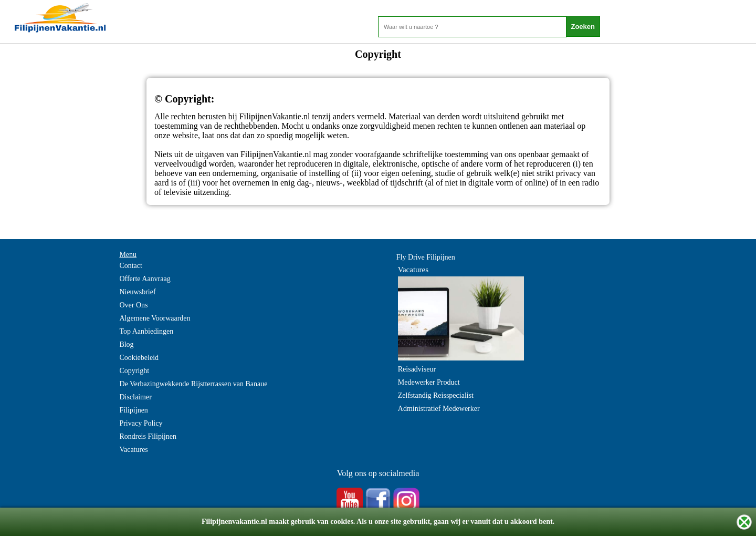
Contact (131, 266)
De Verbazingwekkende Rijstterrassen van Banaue (193, 384)
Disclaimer (135, 397)
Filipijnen (133, 410)
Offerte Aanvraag (145, 279)
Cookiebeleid (139, 358)
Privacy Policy (141, 423)
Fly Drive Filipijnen (426, 257)
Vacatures (133, 450)
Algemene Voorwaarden (155, 318)
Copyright (134, 371)
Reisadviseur (417, 369)
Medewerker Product (429, 382)
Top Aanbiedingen (146, 331)
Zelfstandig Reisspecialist (436, 395)
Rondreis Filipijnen (148, 436)
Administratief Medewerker (439, 409)
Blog (126, 344)
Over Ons (133, 305)
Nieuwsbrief (137, 292)
